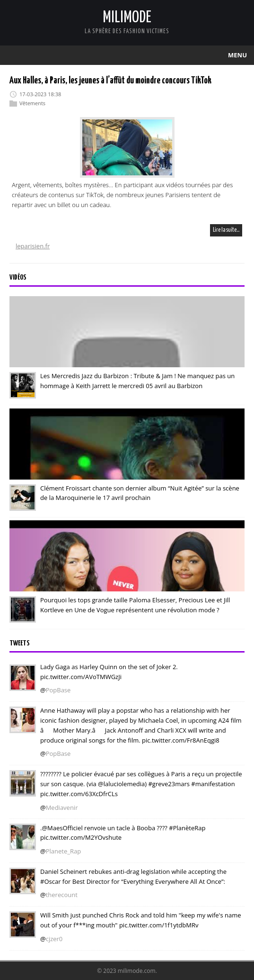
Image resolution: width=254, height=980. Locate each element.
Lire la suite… (226, 230)
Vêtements (32, 103)
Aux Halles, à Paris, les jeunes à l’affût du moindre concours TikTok (110, 81)
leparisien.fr (33, 246)
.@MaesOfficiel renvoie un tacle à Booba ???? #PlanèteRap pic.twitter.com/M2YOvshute (123, 832)
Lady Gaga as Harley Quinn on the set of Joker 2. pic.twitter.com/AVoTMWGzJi (109, 672)
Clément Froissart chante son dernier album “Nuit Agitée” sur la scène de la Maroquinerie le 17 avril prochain (140, 493)
